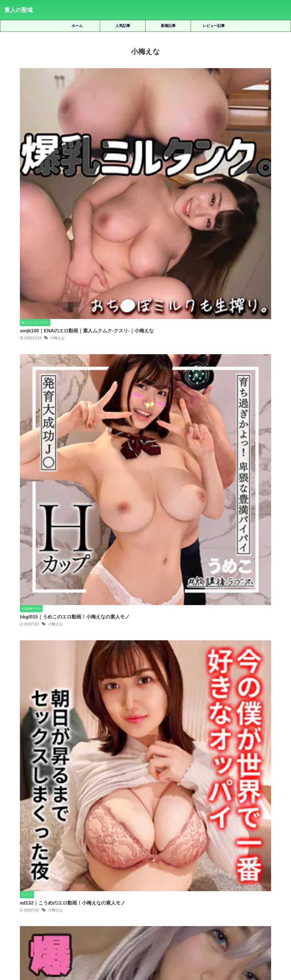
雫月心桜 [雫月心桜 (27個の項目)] (196, 903)
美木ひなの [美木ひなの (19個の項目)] (82, 903)
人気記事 (123, 26)
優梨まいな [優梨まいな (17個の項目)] (75, 884)
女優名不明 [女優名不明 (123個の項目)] (165, 884)
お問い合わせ (189, 949)
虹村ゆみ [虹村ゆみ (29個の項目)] (128, 903)
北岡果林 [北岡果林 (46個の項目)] (98, 884)
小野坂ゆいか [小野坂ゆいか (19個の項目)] (240, 884)
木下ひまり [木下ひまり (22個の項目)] (24, 894)
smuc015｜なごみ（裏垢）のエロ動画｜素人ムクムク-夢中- (162, 755)
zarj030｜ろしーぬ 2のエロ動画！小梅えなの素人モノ (165, 371)
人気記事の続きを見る (144, 846)
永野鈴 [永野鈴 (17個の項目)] (133, 894)
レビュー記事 (214, 26)
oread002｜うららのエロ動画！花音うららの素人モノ (162, 795)
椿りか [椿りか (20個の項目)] (97, 894)
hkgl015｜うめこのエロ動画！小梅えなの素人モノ (161, 177)
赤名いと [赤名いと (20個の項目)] (149, 903)
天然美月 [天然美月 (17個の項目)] (120, 884)
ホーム (77, 26)
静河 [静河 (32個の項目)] (214, 903)
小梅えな (146, 88)
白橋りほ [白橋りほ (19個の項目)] (171, 894)
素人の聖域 (18, 10)
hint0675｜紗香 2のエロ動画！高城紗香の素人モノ (162, 675)
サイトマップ (120, 949)
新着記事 (168, 26)
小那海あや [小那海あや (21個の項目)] (212, 884)
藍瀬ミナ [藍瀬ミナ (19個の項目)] (106, 903)
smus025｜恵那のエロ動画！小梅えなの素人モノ (160, 467)
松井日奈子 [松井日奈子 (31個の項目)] (50, 894)
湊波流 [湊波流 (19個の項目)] (151, 894)
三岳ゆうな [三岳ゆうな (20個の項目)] (24, 884)
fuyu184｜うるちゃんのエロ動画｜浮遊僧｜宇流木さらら (162, 715)
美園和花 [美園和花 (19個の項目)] (269, 894)
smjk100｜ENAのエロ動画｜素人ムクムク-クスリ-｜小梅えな (172, 80)
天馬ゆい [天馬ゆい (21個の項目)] (142, 884)
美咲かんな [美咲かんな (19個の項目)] (245, 894)
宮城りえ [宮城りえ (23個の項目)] (189, 884)
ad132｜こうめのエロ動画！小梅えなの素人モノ (159, 274)
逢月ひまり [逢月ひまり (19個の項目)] (173, 903)
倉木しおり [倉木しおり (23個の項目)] (49, 884)
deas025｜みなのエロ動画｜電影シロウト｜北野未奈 (162, 635)
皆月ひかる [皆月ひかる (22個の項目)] (194, 894)
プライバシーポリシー (154, 949)
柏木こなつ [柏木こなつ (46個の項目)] (75, 894)
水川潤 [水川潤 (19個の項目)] (115, 894)
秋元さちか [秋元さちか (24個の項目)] (220, 894)
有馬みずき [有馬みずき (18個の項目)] (267, 884)
